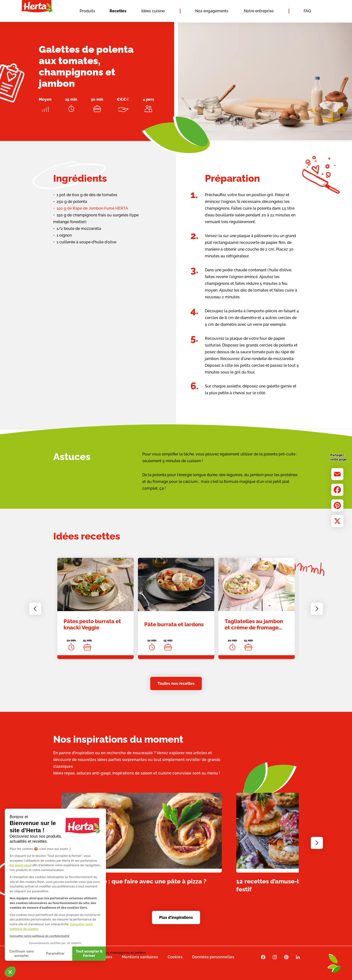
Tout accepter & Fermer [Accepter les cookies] (44, 954)
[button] (10, 972)
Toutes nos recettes (176, 683)
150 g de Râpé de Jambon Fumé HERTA (92, 208)
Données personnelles (213, 957)
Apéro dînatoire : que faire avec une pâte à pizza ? (134, 886)
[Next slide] (317, 613)
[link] (95, 613)
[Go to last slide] (35, 613)
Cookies (175, 957)
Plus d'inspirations (176, 917)
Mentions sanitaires (140, 957)
